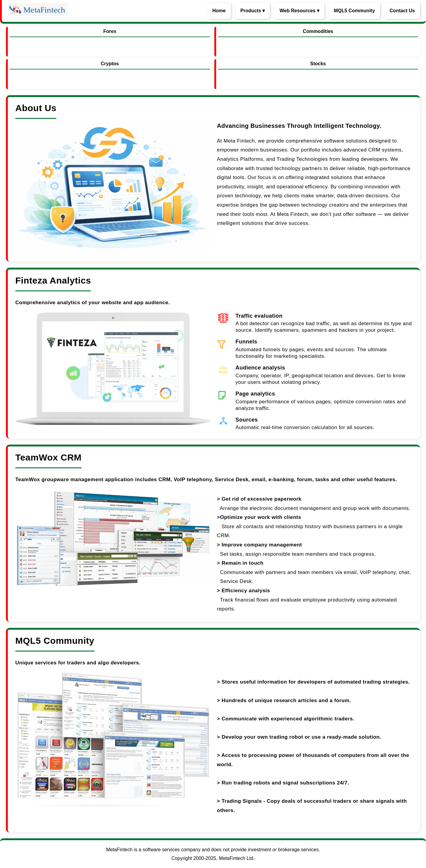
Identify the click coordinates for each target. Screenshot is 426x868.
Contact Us (402, 11)
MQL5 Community (355, 11)
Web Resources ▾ (299, 11)
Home (219, 11)
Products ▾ (253, 11)
